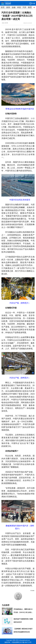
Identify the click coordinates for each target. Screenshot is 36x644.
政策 (8, 7)
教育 (30, 7)
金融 (14, 7)
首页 (3, 7)
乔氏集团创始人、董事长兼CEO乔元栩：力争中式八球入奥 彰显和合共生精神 (23, 612)
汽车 (24, 7)
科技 (19, 7)
